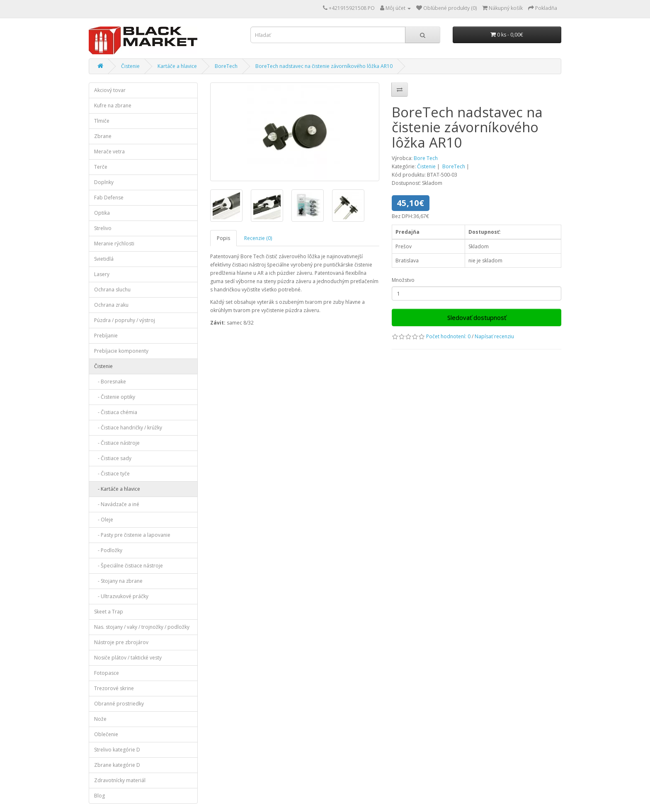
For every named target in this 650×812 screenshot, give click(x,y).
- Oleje (104, 520)
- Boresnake (110, 382)
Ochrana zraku (111, 305)
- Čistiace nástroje (117, 443)
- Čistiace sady (113, 458)
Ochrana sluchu (112, 290)
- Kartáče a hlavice (117, 489)
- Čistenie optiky (115, 397)
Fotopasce (107, 673)
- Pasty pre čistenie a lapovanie (132, 535)
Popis (223, 238)
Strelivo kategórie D (117, 750)
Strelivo (103, 228)
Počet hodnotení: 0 (448, 336)
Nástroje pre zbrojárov (121, 642)
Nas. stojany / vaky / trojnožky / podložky (142, 627)
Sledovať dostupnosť (477, 318)
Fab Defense (109, 198)
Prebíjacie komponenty (121, 351)
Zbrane (103, 136)
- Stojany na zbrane (118, 581)
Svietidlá (104, 259)
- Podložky (108, 550)
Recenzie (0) (258, 238)
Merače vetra (109, 151)
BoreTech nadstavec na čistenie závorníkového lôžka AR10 (324, 66)
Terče (101, 167)
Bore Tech (426, 158)
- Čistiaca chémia (116, 412)
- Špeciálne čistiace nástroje (129, 566)
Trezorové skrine (114, 688)
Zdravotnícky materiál (120, 780)
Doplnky (104, 182)
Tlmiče (102, 121)
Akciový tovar (110, 90)
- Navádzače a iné (117, 504)
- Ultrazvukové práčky (121, 596)
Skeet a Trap (109, 612)
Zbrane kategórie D (117, 765)
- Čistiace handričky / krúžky (128, 428)
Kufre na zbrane (113, 105)
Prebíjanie (106, 336)
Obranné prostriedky (119, 704)
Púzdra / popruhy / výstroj (125, 320)
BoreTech (226, 66)
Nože (100, 719)
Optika (102, 213)
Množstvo (403, 280)
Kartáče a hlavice (177, 66)
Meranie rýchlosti (114, 244)
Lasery (102, 274)
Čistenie (130, 66)
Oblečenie (106, 734)
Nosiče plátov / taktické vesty (128, 658)
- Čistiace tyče (112, 474)
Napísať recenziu (494, 336)
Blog (99, 796)
